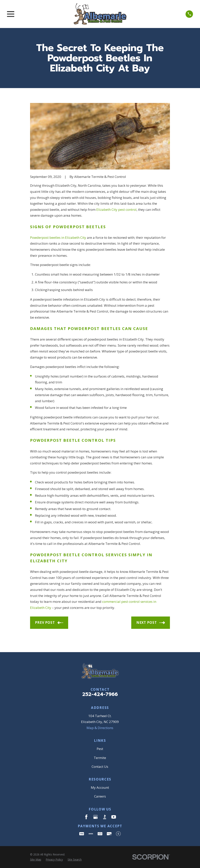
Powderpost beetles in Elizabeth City (58, 238)
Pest (100, 749)
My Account (100, 787)
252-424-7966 (100, 694)
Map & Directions (100, 728)
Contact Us (100, 767)
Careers (100, 796)
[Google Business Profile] (96, 817)
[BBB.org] (105, 817)
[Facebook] (86, 817)
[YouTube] (114, 817)
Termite (100, 758)
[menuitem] (36, 860)
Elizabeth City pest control (116, 210)
